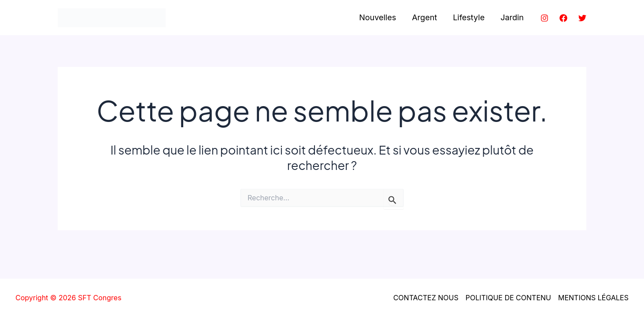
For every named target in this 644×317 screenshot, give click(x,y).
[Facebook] (563, 18)
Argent (424, 17)
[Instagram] (544, 18)
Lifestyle (469, 17)
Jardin (512, 17)
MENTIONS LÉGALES (593, 298)
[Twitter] (582, 18)
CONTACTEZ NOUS (426, 298)
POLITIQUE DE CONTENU (508, 298)
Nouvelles (378, 17)
